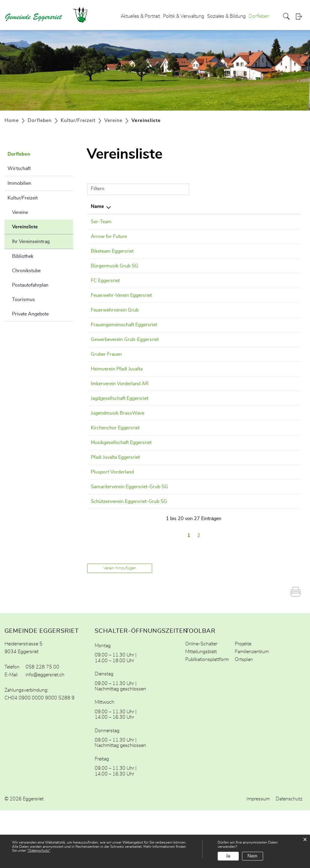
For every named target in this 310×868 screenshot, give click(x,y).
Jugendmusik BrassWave (118, 449)
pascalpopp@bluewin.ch (229, 295)
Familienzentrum (252, 709)
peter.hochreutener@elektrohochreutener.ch (250, 552)
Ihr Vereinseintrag (31, 242)
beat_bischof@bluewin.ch (230, 317)
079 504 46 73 (172, 530)
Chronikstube (26, 271)
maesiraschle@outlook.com (232, 251)
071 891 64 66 (172, 405)
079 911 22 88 (172, 427)
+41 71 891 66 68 (175, 354)
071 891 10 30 (172, 266)
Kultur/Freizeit (23, 198)
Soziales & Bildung (226, 16)
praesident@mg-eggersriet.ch (235, 479)
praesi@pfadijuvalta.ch (227, 501)
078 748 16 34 (172, 391)
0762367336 (170, 236)
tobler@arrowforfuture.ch (230, 236)
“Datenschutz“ (39, 851)
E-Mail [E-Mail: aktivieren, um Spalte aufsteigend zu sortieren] (210, 206)
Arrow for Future (109, 236)
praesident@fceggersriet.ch (232, 281)
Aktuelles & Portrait (140, 16)
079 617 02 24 (172, 317)
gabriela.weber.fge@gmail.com (236, 332)
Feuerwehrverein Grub (115, 317)
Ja (228, 856)
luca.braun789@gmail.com (232, 427)
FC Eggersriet (105, 281)
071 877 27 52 (172, 464)
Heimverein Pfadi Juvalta (117, 391)
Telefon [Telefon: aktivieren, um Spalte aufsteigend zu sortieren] (163, 206)
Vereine (20, 212)
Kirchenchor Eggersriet (115, 464)
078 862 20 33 (172, 449)
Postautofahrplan (30, 285)
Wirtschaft (19, 169)
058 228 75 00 (42, 725)
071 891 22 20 (172, 552)
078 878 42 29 (172, 281)
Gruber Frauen (106, 376)
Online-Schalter (201, 702)
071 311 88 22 (172, 332)
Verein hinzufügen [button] (120, 626)
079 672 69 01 (172, 222)
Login (301, 16)
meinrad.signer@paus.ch (229, 354)
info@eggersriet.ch (45, 732)
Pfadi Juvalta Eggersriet (115, 501)
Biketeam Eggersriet (112, 251)
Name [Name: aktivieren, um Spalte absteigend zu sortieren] (97, 206)
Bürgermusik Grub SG (115, 266)
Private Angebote (30, 314)
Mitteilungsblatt (201, 709)
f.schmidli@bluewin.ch (227, 530)
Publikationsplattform (207, 717)
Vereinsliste (40, 226)
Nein (252, 856)
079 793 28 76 (172, 479)
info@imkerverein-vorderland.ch (237, 405)
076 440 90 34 (172, 251)
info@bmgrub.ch (221, 266)
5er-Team (101, 222)
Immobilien (19, 183)
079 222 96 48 (172, 295)
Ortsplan (244, 717)
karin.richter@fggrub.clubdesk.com (240, 376)
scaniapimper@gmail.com (231, 222)
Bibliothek (23, 256)
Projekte (243, 702)
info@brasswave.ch (224, 449)
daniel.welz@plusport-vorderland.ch (242, 515)
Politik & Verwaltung (184, 16)
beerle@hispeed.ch (223, 391)
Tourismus (23, 300)
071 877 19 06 (172, 501)
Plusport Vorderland (112, 515)
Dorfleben (259, 16)
